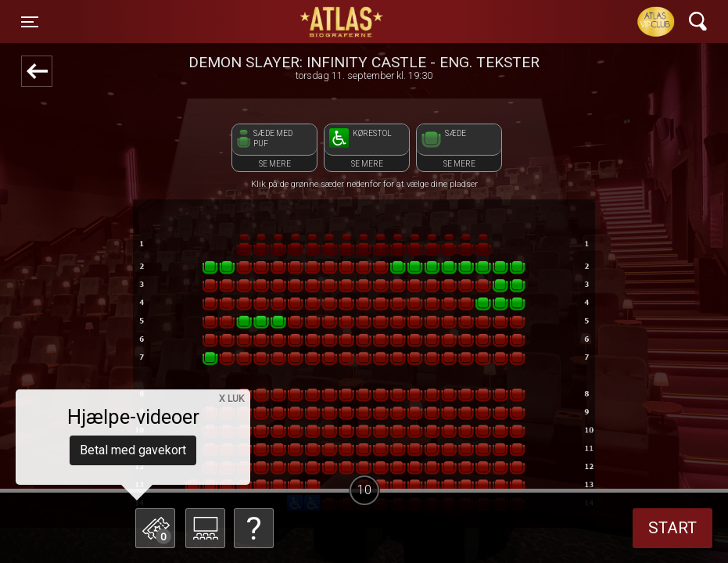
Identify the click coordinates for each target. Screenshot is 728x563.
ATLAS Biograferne (342, 22)
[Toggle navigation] (30, 22)
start (672, 528)
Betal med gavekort (133, 450)
